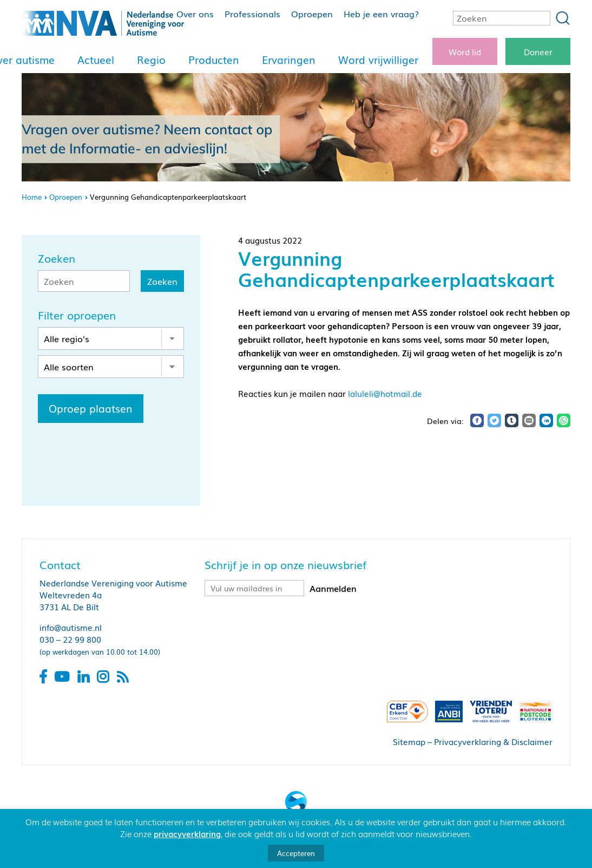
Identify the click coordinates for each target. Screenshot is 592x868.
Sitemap (409, 741)
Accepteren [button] (296, 853)
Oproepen (312, 14)
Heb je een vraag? (381, 14)
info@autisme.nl (71, 627)
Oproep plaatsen (91, 408)
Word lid (465, 51)
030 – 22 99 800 (70, 639)
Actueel (96, 60)
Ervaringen (289, 60)
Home (32, 197)
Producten (214, 60)
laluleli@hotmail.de (385, 393)
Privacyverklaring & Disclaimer (493, 741)
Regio (151, 60)
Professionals (252, 14)
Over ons (195, 14)
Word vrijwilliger (378, 60)
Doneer (538, 51)
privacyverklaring (187, 833)
